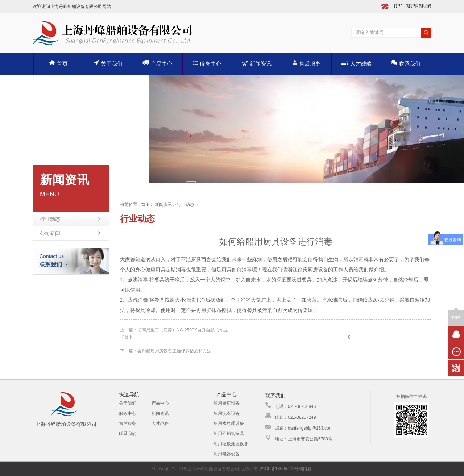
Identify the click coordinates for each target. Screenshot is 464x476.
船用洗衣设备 (227, 413)
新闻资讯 (257, 64)
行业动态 (50, 219)
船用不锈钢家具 (229, 434)
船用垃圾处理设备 (231, 444)
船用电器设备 (227, 454)
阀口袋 (305, 469)
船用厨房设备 (227, 403)
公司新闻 (50, 233)
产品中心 (158, 63)
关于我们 (108, 63)
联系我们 (406, 63)
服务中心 (207, 64)
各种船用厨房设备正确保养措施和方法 (174, 351)
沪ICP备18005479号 (279, 469)
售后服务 (306, 63)
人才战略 (356, 64)
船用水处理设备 (229, 423)
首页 (58, 64)
